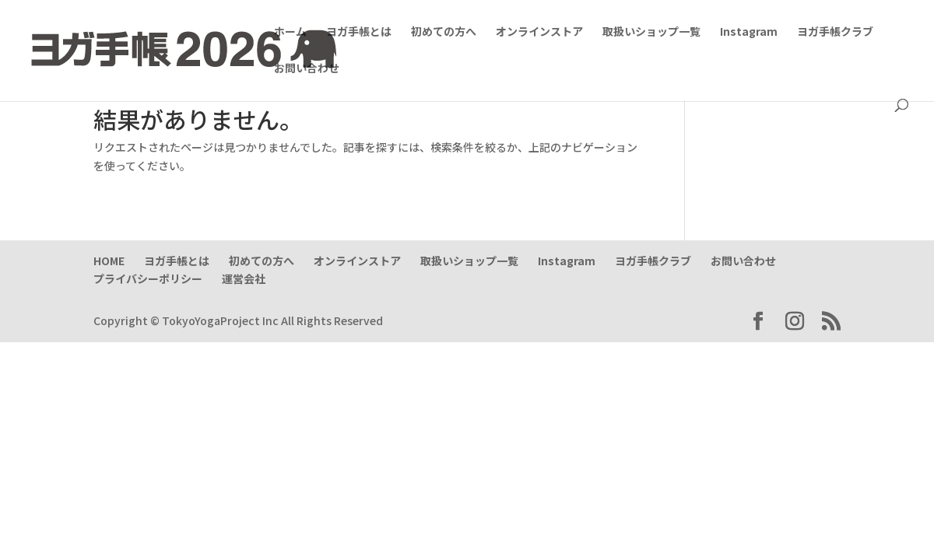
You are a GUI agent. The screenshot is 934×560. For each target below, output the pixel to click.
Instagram (749, 32)
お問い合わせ (307, 69)
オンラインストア (539, 32)
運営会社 (244, 278)
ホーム (290, 32)
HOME (109, 261)
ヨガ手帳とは (359, 32)
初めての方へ (444, 32)
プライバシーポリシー (148, 278)
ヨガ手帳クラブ (835, 32)
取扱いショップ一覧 (651, 32)
